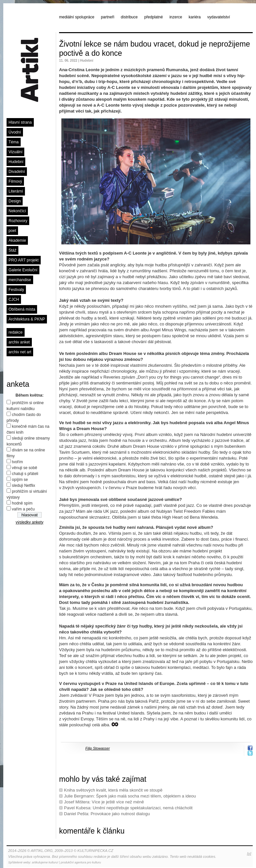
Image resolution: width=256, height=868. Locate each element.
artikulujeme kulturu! (45, 862)
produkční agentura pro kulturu (81, 862)
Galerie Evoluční (23, 270)
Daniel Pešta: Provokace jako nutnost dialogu (107, 814)
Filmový (15, 181)
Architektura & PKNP (27, 319)
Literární (16, 191)
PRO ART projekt (24, 260)
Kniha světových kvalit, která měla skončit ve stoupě (113, 790)
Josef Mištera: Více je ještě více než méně (104, 802)
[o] (249, 854)
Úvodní (15, 132)
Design (15, 201)
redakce (16, 332)
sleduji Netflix (23, 486)
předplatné (153, 17)
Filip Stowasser (98, 748)
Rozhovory (18, 221)
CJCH (14, 300)
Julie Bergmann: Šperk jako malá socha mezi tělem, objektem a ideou (130, 796)
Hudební (16, 162)
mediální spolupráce (77, 17)
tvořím (17, 462)
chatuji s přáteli (25, 474)
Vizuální (15, 152)
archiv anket (19, 342)
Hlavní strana (20, 122)
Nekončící (17, 211)
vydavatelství (219, 17)
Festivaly (16, 290)
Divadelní (17, 172)
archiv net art (20, 352)
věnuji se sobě (24, 468)
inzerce (176, 17)
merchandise (20, 280)
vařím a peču (23, 509)
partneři (107, 17)
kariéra (195, 17)
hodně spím (22, 503)
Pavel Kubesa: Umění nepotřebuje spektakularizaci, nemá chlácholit (128, 808)
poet (12, 231)
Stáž (12, 250)
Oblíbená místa (22, 309)
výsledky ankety (30, 522)
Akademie (17, 240)
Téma (14, 142)
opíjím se (20, 480)
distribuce (129, 17)
